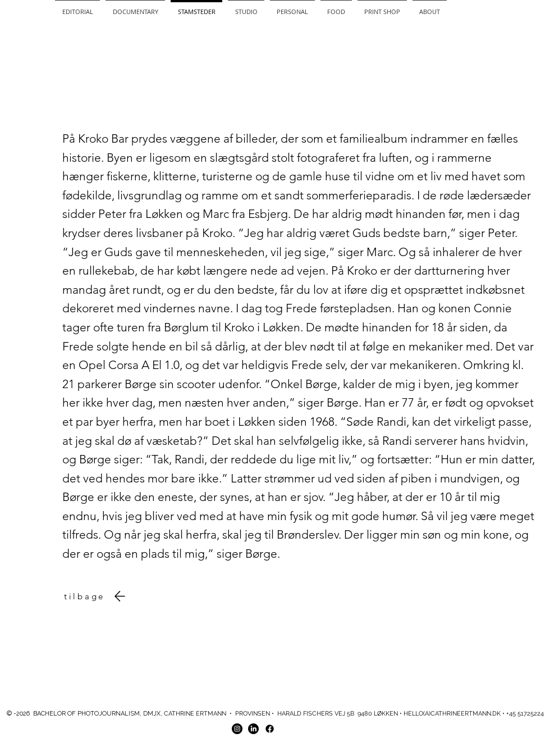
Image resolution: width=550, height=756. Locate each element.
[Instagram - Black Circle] (237, 729)
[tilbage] (97, 596)
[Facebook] (270, 729)
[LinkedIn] (253, 729)
